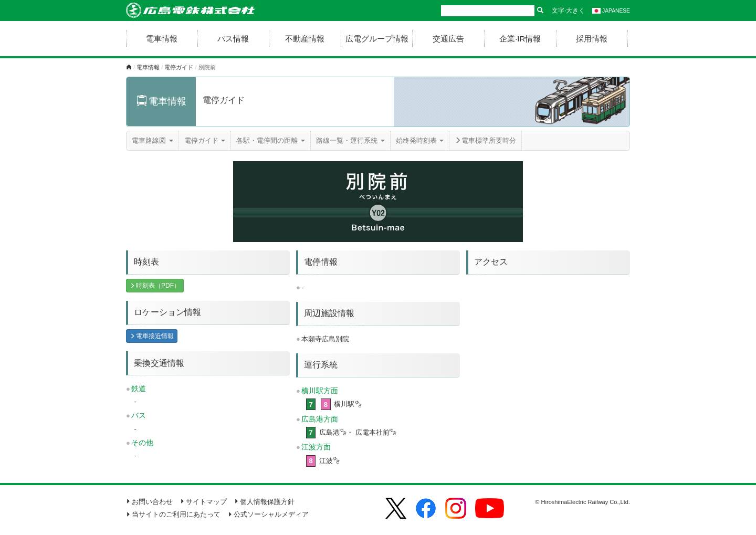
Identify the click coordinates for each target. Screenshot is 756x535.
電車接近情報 (152, 336)
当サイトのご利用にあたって (173, 514)
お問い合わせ (149, 502)
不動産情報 (305, 39)
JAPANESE (611, 11)
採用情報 (592, 39)
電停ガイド (179, 67)
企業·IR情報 (520, 39)
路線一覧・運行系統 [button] (350, 140)
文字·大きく (568, 11)
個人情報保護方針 (264, 502)
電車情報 (162, 39)
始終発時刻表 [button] (420, 140)
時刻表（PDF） (155, 286)
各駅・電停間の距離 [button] (271, 140)
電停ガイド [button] (205, 140)
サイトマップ (203, 502)
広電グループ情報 (377, 39)
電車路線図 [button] (153, 140)
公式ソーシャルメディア (268, 514)
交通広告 (448, 39)
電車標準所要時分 (485, 140)
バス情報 (233, 39)
